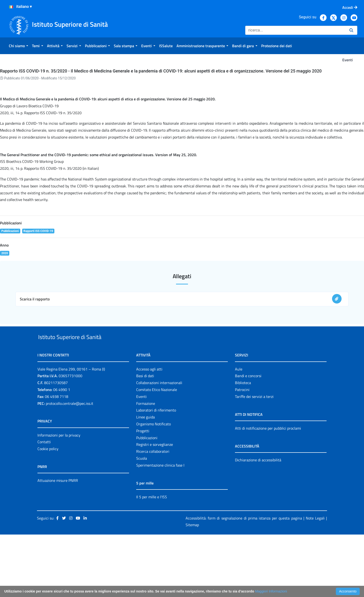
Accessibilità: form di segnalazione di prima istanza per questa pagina (244, 580)
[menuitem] (18, 46)
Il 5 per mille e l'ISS (152, 559)
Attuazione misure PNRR (58, 543)
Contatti (44, 504)
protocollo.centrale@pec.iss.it (70, 466)
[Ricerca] (295, 30)
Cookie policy (48, 511)
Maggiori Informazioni (271, 591)
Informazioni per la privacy (59, 497)
